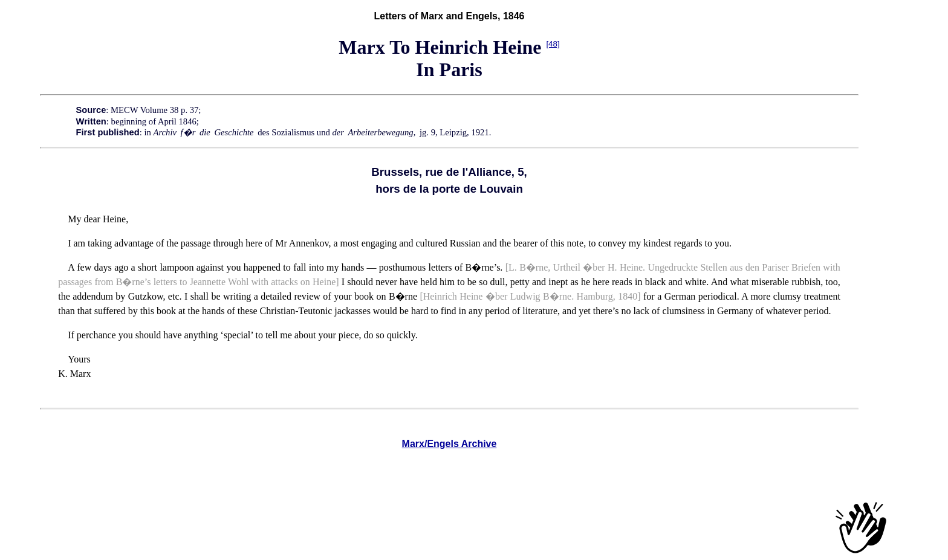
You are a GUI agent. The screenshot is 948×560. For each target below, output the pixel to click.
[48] (553, 44)
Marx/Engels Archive (450, 444)
